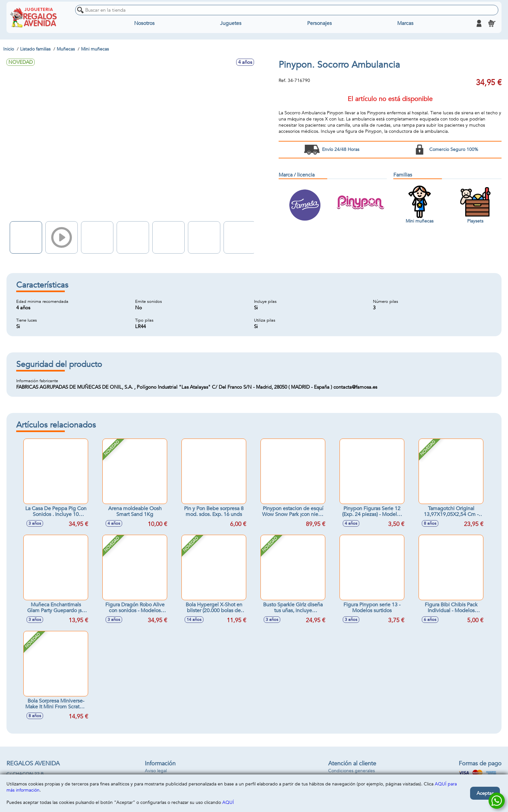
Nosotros (144, 23)
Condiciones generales (352, 771)
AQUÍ (228, 802)
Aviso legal (156, 771)
